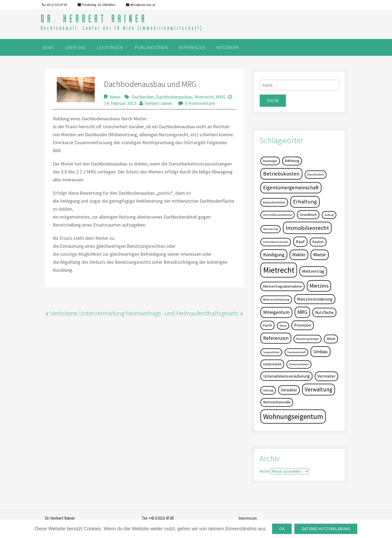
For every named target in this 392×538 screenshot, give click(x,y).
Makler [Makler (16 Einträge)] (299, 255)
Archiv (265, 471)
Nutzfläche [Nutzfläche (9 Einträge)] (324, 312)
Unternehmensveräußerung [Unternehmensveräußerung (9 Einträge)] (286, 376)
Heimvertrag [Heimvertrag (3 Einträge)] (271, 229)
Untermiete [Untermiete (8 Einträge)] (272, 364)
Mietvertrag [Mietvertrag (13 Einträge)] (313, 271)
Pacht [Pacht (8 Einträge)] (267, 325)
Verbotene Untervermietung (87, 313)
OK (282, 529)
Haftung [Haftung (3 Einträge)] (329, 215)
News (115, 97)
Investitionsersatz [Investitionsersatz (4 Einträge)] (276, 242)
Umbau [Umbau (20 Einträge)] (321, 351)
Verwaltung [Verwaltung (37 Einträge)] (319, 389)
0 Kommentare (200, 103)
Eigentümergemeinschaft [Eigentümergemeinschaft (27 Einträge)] (291, 187)
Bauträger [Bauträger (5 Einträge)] (270, 161)
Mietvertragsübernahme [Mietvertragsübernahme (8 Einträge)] (282, 286)
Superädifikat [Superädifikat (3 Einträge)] (271, 352)
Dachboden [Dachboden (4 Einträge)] (316, 174)
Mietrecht (204, 97)
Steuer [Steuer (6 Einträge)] (331, 339)
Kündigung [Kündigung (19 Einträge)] (274, 255)
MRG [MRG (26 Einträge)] (302, 312)
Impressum (248, 518)
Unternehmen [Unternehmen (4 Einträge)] (299, 364)
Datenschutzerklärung (326, 529)
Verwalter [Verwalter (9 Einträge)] (289, 390)
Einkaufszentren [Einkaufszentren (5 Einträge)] (274, 202)
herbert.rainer (159, 103)
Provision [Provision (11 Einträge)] (303, 325)
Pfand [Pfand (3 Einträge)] (283, 326)
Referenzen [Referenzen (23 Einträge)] (276, 338)
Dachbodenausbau (174, 97)
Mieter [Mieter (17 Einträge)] (320, 255)
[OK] (385, 529)
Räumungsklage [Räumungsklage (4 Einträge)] (308, 339)
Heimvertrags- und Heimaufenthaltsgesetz (182, 313)
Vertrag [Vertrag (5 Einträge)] (268, 390)
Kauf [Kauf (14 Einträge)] (300, 242)
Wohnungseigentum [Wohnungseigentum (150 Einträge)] (293, 416)
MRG (221, 97)
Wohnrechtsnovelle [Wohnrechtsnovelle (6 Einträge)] (277, 402)
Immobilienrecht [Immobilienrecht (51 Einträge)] (307, 228)
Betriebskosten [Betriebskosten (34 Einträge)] (281, 174)
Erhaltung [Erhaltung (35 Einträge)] (305, 202)
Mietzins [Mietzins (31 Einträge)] (319, 286)
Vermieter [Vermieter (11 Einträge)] (326, 376)
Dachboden (143, 97)
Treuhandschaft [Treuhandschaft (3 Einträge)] (296, 352)
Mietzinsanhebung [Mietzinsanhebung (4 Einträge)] (276, 299)
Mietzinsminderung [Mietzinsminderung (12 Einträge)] (315, 299)
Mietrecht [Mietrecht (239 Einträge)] (279, 270)
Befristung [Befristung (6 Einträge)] (292, 161)
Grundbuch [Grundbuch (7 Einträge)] (308, 215)
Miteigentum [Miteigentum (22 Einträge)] (276, 312)
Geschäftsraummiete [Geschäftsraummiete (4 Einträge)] (278, 215)
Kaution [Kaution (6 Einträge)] (318, 242)
